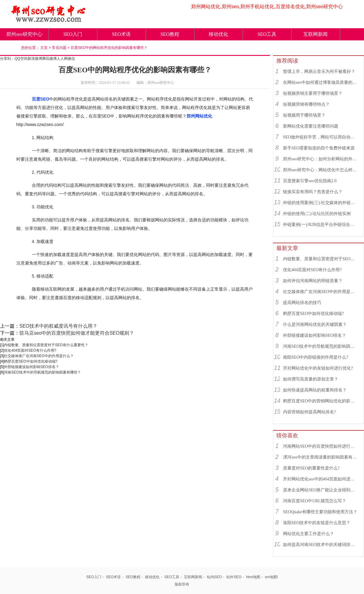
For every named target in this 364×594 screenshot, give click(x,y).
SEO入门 (73, 34)
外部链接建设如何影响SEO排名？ (31, 367)
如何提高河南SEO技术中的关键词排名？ (321, 545)
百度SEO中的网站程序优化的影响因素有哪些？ (109, 48)
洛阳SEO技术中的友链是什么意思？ (317, 523)
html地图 (253, 577)
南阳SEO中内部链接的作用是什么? (316, 357)
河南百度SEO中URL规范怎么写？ (315, 501)
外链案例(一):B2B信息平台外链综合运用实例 (321, 225)
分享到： (7, 59)
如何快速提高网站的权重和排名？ (315, 390)
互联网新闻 (315, 34)
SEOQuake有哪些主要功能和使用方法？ (320, 512)
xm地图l (271, 577)
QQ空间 (21, 59)
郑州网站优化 (199, 116)
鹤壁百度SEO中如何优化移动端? (31, 361)
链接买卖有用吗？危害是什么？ (313, 192)
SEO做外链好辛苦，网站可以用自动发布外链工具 (321, 137)
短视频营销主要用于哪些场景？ (313, 93)
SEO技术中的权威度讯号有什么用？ (58, 326)
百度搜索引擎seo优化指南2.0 (310, 181)
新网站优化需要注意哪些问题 (311, 126)
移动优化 (218, 34)
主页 (44, 48)
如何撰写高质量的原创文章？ (311, 379)
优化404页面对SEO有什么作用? (30, 350)
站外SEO (234, 577)
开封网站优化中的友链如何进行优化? (318, 368)
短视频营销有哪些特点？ (306, 104)
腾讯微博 (49, 59)
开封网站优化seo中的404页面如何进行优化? (321, 479)
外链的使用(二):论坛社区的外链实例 (317, 214)
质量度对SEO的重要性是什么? (311, 468)
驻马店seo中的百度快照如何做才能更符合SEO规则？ (77, 333)
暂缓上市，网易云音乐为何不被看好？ (319, 72)
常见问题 (59, 48)
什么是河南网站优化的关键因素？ (315, 324)
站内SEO (214, 577)
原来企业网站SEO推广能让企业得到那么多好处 (321, 490)
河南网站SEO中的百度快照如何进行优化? (321, 446)
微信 (71, 59)
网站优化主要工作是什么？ (308, 534)
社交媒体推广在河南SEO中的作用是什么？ (39, 356)
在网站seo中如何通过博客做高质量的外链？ (321, 82)
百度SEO (41, 99)
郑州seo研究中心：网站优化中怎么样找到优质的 (321, 170)
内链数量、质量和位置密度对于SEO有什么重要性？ (46, 345)
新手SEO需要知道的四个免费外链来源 (319, 148)
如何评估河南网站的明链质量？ (313, 281)
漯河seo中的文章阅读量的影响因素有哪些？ (321, 457)
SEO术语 (121, 34)
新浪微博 (35, 59)
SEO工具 (267, 34)
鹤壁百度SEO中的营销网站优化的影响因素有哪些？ (321, 401)
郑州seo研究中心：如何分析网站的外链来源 (321, 159)
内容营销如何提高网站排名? (309, 412)
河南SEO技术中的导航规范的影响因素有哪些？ (42, 372)
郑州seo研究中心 (24, 34)
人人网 (62, 59)
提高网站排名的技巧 (302, 303)
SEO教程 (170, 34)
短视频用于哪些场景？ (304, 115)
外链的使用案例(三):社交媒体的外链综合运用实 (321, 203)
